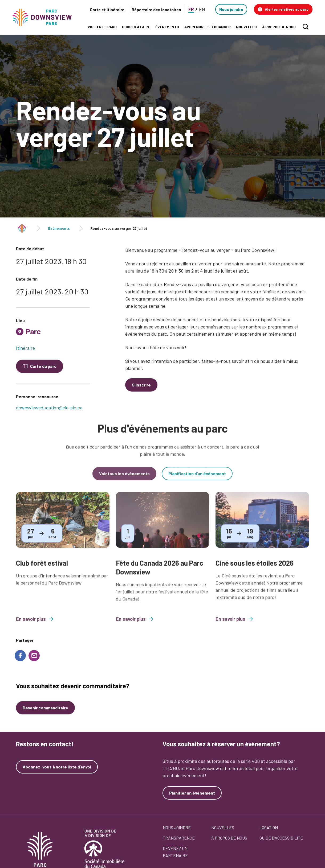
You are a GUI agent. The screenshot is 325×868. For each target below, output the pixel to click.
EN (202, 9)
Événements (59, 228)
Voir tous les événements (124, 479)
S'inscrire (141, 385)
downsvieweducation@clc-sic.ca (49, 408)
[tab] (53, 334)
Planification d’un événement (197, 479)
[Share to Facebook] (20, 656)
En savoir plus (35, 624)
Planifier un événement (192, 793)
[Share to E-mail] (34, 656)
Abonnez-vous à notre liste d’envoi (57, 767)
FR (191, 9)
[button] (283, 9)
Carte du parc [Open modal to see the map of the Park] (43, 366)
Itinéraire (25, 348)
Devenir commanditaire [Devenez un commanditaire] (45, 708)
